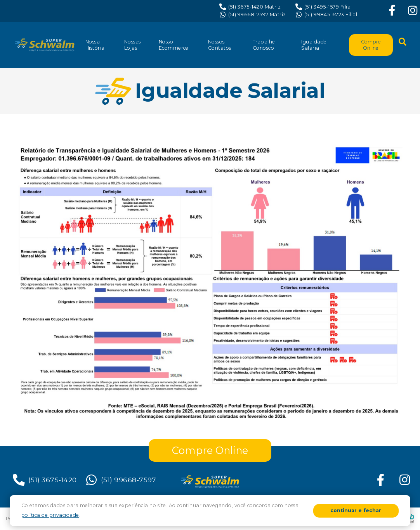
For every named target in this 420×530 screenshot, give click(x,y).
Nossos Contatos (220, 45)
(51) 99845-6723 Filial (326, 15)
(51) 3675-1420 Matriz (250, 7)
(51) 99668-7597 (120, 480)
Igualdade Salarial (314, 45)
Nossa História (95, 45)
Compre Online (371, 45)
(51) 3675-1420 (44, 480)
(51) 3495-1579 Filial (324, 7)
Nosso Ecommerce (174, 45)
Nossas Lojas (133, 45)
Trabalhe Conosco (264, 45)
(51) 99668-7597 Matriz (253, 15)
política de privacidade (50, 515)
